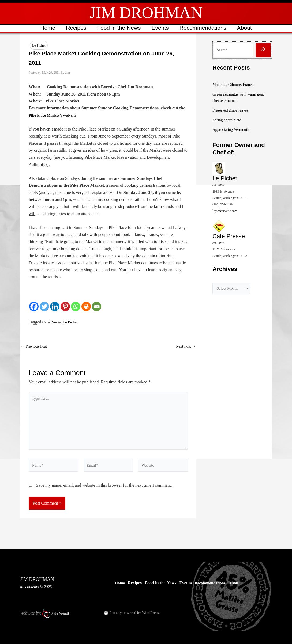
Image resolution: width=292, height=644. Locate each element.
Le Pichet (39, 45)
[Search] (263, 50)
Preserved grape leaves (232, 110)
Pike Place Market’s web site (55, 115)
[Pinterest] (65, 307)
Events (160, 28)
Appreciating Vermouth (233, 129)
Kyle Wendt (61, 613)
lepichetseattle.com (225, 211)
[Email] (97, 307)
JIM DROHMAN (146, 13)
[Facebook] (34, 307)
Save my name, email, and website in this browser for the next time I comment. (104, 492)
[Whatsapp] (76, 307)
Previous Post (35, 346)
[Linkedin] (55, 307)
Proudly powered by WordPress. (137, 613)
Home (46, 28)
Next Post (185, 346)
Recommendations (204, 28)
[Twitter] (44, 307)
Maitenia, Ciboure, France (235, 84)
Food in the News (119, 28)
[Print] (86, 307)
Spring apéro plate (228, 120)
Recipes (75, 28)
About (246, 28)
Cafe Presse (52, 322)
